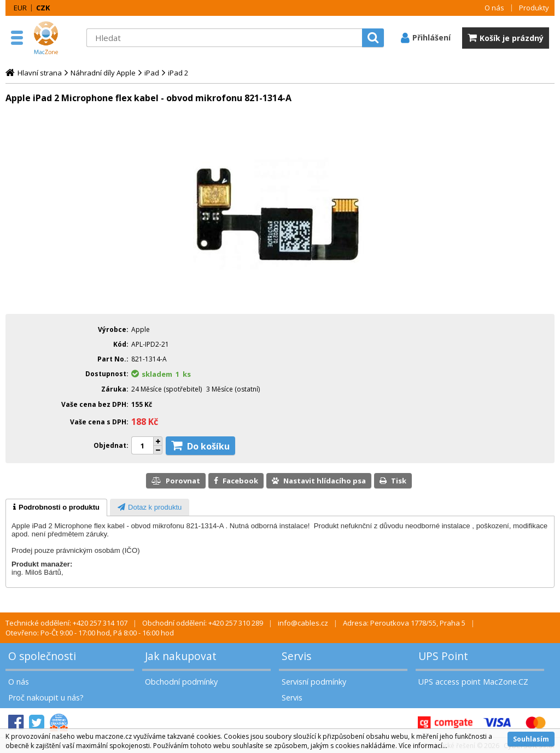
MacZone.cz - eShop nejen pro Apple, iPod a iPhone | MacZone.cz (55, 38)
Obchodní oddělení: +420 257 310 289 (203, 623)
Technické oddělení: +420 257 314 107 (66, 623)
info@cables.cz (303, 623)
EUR (20, 8)
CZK (43, 8)
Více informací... (423, 746)
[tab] (56, 507)
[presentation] (56, 507)
